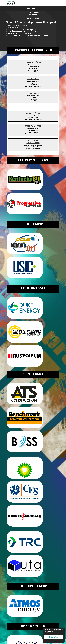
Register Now (33, 19)
